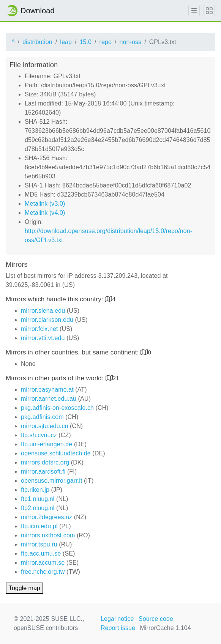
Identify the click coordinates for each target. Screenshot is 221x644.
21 (116, 378)
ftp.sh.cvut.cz (39, 435)
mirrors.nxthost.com (48, 535)
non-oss (131, 42)
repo (106, 42)
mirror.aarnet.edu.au (49, 399)
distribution (37, 42)
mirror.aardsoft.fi (43, 472)
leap (66, 42)
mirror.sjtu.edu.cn (45, 426)
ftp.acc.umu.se (41, 553)
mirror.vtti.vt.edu (43, 338)
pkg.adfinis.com (42, 417)
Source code (156, 619)
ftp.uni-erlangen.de (47, 444)
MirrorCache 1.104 (166, 628)
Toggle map (24, 588)
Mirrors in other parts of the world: (56, 378)
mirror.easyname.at (47, 390)
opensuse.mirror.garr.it (51, 481)
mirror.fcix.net (39, 329)
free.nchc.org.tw (43, 572)
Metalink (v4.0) (45, 213)
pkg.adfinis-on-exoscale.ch (57, 408)
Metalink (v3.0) (45, 204)
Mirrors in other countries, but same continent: (73, 352)
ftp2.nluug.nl (38, 508)
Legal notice (117, 619)
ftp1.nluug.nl (38, 499)
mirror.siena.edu (43, 311)
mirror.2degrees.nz (47, 517)
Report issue (118, 628)
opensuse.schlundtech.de (56, 453)
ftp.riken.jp (35, 490)
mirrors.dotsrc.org (45, 462)
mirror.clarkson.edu (47, 320)
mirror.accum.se (43, 563)
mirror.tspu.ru (39, 544)
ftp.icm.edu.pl (39, 526)
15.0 (85, 42)
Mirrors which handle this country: (55, 299)
